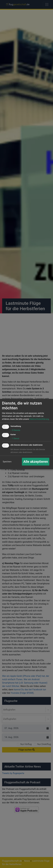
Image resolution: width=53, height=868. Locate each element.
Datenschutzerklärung (39, 419)
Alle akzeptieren (36, 462)
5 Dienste (15, 430)
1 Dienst (15, 438)
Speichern (7, 461)
